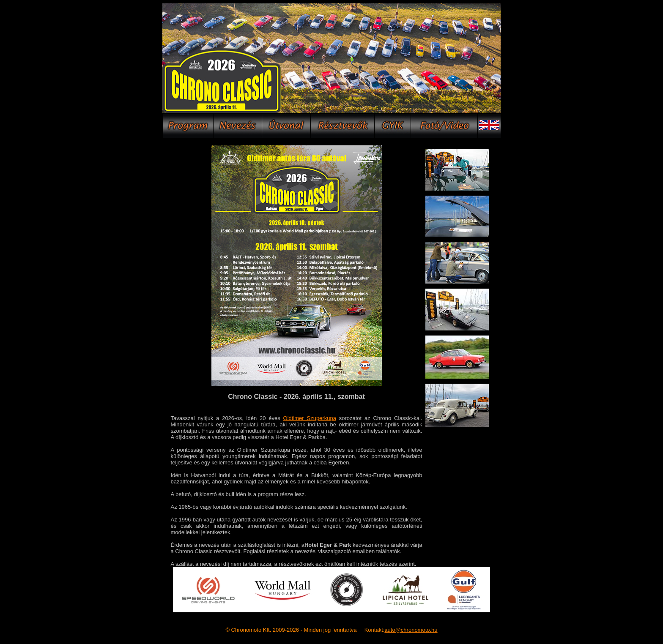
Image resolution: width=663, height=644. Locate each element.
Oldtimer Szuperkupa (310, 418)
